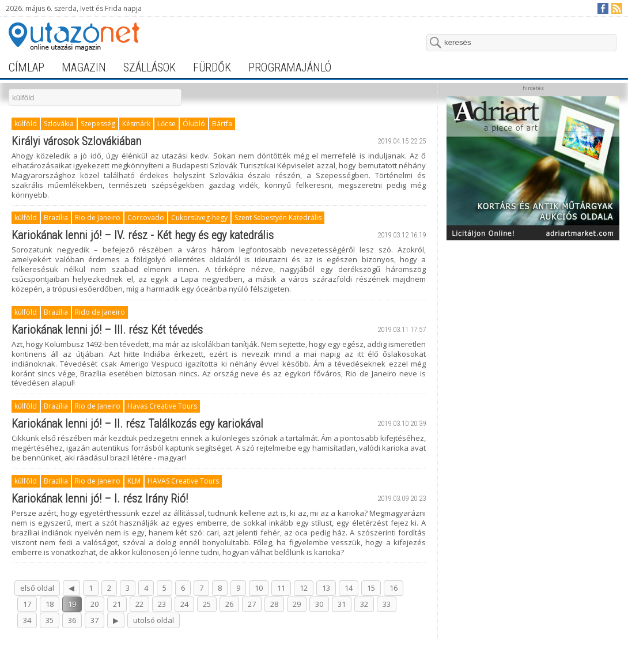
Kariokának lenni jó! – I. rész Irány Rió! (100, 499)
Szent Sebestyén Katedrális (278, 218)
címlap (27, 67)
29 (297, 604)
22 (139, 604)
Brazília (56, 218)
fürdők (212, 67)
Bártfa (222, 124)
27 (252, 604)
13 (326, 588)
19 (72, 604)
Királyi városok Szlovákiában (76, 141)
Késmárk (136, 124)
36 (72, 620)
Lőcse (167, 124)
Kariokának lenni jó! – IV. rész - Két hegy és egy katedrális (143, 235)
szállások (150, 67)
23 (162, 604)
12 (304, 588)
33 (387, 604)
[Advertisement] (533, 419)
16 (394, 588)
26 (229, 604)
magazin (84, 67)
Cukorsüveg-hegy (199, 218)
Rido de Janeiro (100, 312)
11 (281, 588)
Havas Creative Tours (162, 406)
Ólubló (194, 124)
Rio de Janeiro (98, 218)
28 (274, 604)
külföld (26, 124)
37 (94, 620)
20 (94, 604)
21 (117, 604)
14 (349, 588)
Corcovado (146, 218)
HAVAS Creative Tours (183, 481)
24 (184, 604)
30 (319, 604)
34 (27, 620)
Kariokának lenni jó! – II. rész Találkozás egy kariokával (137, 424)
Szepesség (98, 124)
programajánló (290, 67)
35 (50, 620)
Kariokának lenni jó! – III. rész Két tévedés (107, 330)
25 (207, 604)
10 (259, 588)
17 (27, 604)
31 (342, 604)
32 (364, 604)
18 (50, 604)
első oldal (37, 588)
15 (371, 588)
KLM (134, 481)
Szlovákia (59, 124)
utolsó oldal (154, 620)
